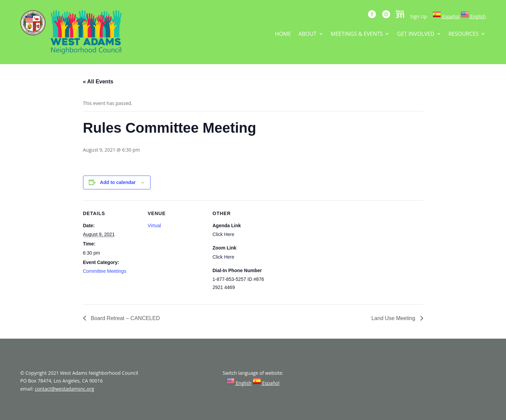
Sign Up (419, 16)
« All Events (98, 82)
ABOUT (307, 34)
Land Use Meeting (394, 318)
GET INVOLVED (416, 34)
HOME (283, 34)
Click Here (224, 234)
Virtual (154, 226)
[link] (446, 16)
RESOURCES (464, 34)
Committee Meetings (105, 271)
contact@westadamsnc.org (64, 389)
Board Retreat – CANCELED (125, 318)
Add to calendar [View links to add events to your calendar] (118, 182)
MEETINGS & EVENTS (357, 34)
